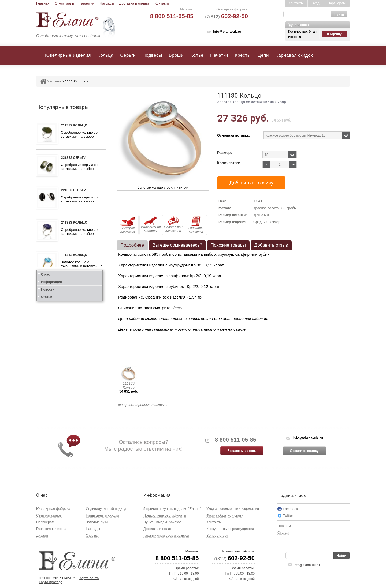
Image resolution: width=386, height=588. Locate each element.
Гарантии (87, 3)
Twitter (288, 516)
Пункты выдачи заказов (162, 522)
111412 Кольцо (74, 288)
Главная (43, 3)
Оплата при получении (173, 225)
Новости (48, 373)
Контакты (162, 3)
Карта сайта (89, 578)
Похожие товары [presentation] (228, 245)
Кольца (105, 55)
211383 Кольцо (74, 222)
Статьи (47, 380)
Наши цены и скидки (102, 515)
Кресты (243, 55)
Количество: (229, 163)
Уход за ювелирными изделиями (233, 509)
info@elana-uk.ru (227, 31)
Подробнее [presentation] (132, 245)
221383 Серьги (74, 190)
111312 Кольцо (74, 255)
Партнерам (337, 3)
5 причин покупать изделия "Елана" (172, 509)
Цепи (263, 55)
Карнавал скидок (294, 55)
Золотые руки (97, 522)
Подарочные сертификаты (165, 515)
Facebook (290, 509)
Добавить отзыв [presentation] (271, 245)
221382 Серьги (74, 158)
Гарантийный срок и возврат (166, 535)
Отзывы (92, 535)
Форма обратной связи (225, 515)
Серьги (128, 55)
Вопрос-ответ (217, 535)
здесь (177, 308)
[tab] (132, 245)
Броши (176, 55)
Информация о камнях (151, 225)
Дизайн (42, 535)
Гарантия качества (51, 529)
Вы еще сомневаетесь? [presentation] (177, 245)
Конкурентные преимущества (230, 529)
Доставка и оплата (134, 3)
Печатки (219, 55)
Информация (51, 365)
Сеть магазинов (49, 515)
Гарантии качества (196, 225)
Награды (107, 3)
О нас (45, 358)
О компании (64, 3)
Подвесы (152, 55)
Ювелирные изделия (68, 55)
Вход (315, 3)
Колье (197, 55)
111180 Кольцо (129, 385)
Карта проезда (51, 582)
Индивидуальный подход (106, 509)
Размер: (224, 153)
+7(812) (226, 17)
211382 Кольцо (74, 125)
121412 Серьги (74, 321)
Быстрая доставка (128, 225)
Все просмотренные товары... (142, 405)
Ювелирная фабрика (53, 509)
